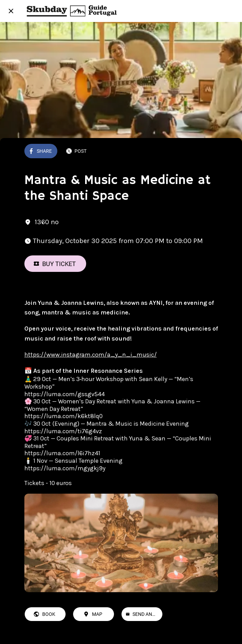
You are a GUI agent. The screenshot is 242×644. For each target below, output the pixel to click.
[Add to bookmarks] (210, 152)
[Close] (11, 11)
